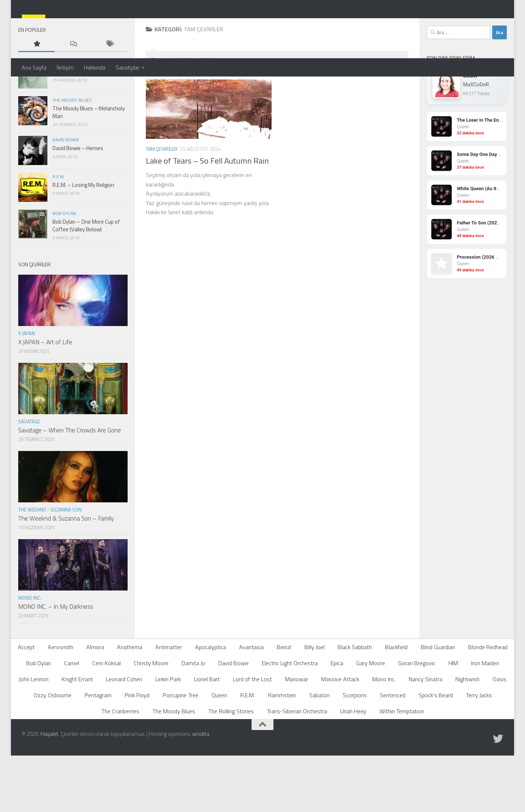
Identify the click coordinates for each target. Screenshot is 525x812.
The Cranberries (120, 769)
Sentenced (393, 753)
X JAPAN (27, 392)
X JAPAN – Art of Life (45, 400)
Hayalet (49, 792)
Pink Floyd (137, 753)
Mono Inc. (30, 656)
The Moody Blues (72, 158)
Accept (26, 705)
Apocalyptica (211, 705)
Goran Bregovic (417, 721)
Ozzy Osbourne (52, 753)
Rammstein (282, 753)
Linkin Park (168, 737)
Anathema (130, 705)
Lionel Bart (207, 737)
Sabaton (319, 753)
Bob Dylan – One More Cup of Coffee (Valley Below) (86, 284)
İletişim (65, 67)
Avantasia (251, 705)
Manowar (297, 737)
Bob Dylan (64, 272)
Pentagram (98, 753)
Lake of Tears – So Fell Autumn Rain (207, 219)
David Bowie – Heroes (78, 206)
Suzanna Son (66, 568)
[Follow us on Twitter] (498, 797)
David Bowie (66, 198)
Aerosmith (61, 705)
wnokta (201, 792)
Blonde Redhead (488, 705)
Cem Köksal (106, 721)
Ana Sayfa (34, 67)
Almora (95, 705)
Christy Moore (151, 721)
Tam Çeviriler (162, 207)
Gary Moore (371, 721)
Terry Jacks (479, 753)
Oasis (499, 737)
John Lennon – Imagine (79, 130)
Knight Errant (77, 737)
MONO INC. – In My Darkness (56, 665)
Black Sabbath (355, 705)
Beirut (284, 705)
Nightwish (467, 737)
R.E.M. (59, 235)
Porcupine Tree (180, 753)
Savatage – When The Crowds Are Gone (70, 489)
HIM (453, 721)
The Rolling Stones (231, 769)
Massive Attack (340, 737)
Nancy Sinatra (425, 737)
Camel (72, 721)
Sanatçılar (127, 67)
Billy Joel (314, 705)
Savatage (29, 480)
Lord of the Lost (252, 737)
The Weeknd (32, 568)
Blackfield (396, 705)
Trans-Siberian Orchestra (297, 769)
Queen (219, 753)
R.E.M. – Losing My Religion (83, 243)
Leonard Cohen (124, 737)
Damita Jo (193, 721)
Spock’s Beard (436, 753)
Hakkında (95, 67)
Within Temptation (402, 769)
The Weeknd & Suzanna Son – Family (66, 577)
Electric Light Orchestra (290, 721)
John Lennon (67, 121)
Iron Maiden (485, 721)
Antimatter (169, 705)
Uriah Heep (353, 769)
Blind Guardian (438, 705)
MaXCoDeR (476, 143)
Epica (337, 721)
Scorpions (355, 753)
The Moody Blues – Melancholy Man (89, 170)
